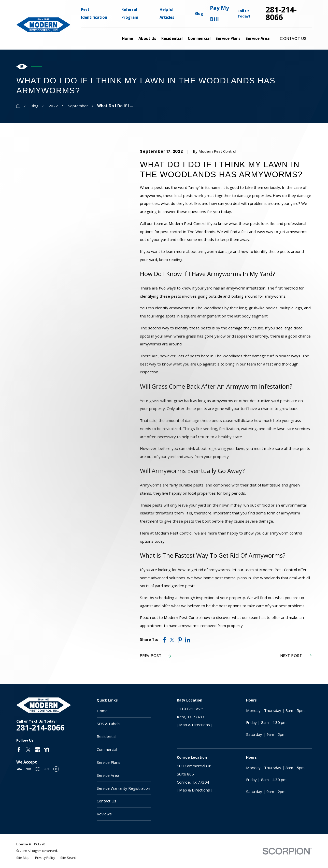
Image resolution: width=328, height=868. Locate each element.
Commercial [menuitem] (199, 38)
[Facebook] (19, 750)
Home (102, 711)
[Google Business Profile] (38, 750)
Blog (199, 13)
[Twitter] (28, 750)
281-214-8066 (281, 13)
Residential (106, 736)
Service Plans (109, 762)
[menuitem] (23, 858)
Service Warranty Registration (123, 788)
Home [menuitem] (127, 38)
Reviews (104, 814)
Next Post (296, 656)
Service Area (108, 775)
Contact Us (293, 39)
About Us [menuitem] (147, 38)
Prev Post (156, 656)
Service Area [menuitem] (258, 38)
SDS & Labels (109, 724)
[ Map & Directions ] (195, 725)
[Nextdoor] (47, 750)
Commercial (107, 749)
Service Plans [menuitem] (228, 38)
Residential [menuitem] (172, 38)
